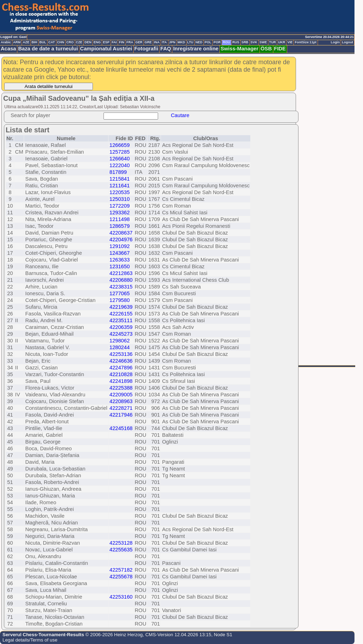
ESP (106, 42)
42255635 (121, 550)
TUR (272, 42)
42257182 (121, 570)
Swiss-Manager (239, 49)
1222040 (120, 165)
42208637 (121, 233)
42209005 (121, 395)
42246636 (121, 361)
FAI (114, 42)
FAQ (166, 49)
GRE (148, 42)
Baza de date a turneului (48, 49)
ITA (164, 42)
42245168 (121, 428)
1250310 (120, 199)
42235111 (121, 320)
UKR (281, 42)
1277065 (120, 293)
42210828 (121, 374)
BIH (34, 42)
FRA (130, 42)
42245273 (121, 334)
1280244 (120, 347)
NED (199, 42)
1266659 (120, 145)
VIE (290, 42)
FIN (121, 42)
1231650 (120, 266)
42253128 (121, 543)
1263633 (120, 260)
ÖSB (266, 49)
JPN (172, 42)
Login (335, 42)
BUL (43, 42)
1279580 (120, 300)
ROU (226, 42)
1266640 (120, 159)
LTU (190, 42)
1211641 (120, 186)
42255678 (121, 577)
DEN (88, 42)
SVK (254, 42)
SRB (245, 42)
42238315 (121, 287)
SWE (263, 42)
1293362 (120, 213)
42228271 (121, 408)
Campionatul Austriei (106, 49)
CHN (61, 42)
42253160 (121, 597)
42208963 (121, 401)
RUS (236, 42)
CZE (79, 42)
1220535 (120, 192)
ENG (97, 42)
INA (157, 42)
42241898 (121, 381)
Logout (347, 42)
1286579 (120, 226)
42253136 (121, 354)
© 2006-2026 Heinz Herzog (113, 635)
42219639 (121, 307)
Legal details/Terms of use (30, 640)
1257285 (120, 152)
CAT (51, 42)
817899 (118, 172)
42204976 (121, 240)
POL (208, 42)
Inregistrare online (196, 49)
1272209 (120, 206)
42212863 (121, 273)
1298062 (120, 341)
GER (139, 42)
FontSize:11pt (305, 42)
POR (217, 42)
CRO (70, 42)
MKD (181, 42)
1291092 (120, 246)
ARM (17, 42)
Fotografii (146, 49)
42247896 (121, 368)
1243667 (120, 253)
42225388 (121, 388)
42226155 (121, 314)
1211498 (120, 219)
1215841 (120, 179)
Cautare (180, 115)
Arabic (6, 42)
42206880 (121, 280)
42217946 (121, 415)
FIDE (280, 49)
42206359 (121, 327)
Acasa (8, 49)
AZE (26, 42)
